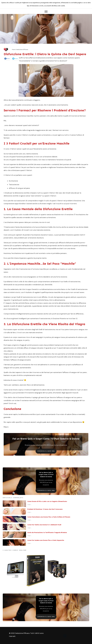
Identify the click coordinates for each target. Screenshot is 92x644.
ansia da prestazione (24, 227)
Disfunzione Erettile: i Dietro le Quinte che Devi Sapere (45, 54)
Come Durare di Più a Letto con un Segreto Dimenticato (47, 501)
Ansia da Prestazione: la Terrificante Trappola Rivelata (47, 532)
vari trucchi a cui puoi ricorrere (65, 204)
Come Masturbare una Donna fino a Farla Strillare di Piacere (49, 517)
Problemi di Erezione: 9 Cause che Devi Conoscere (45, 509)
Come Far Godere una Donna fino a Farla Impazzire (46, 540)
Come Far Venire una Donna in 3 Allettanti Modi (44, 525)
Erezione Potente (40, 246)
